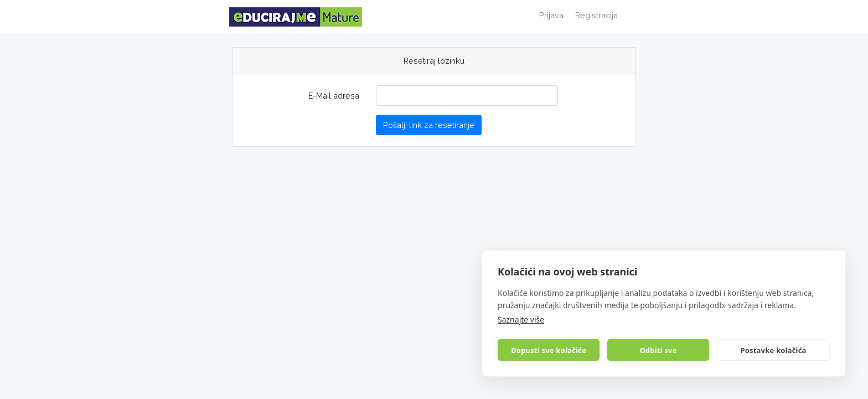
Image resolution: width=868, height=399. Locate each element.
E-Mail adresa (334, 96)
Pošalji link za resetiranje (429, 125)
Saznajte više (521, 319)
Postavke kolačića (773, 350)
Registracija (596, 15)
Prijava (551, 15)
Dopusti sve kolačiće (549, 350)
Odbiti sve (658, 350)
